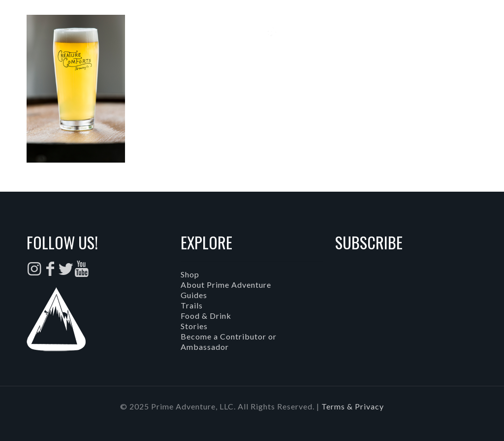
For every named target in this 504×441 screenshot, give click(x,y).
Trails (192, 305)
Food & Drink (206, 316)
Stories (194, 326)
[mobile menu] (488, 37)
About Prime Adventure (226, 285)
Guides (194, 295)
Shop (190, 274)
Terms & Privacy (353, 406)
